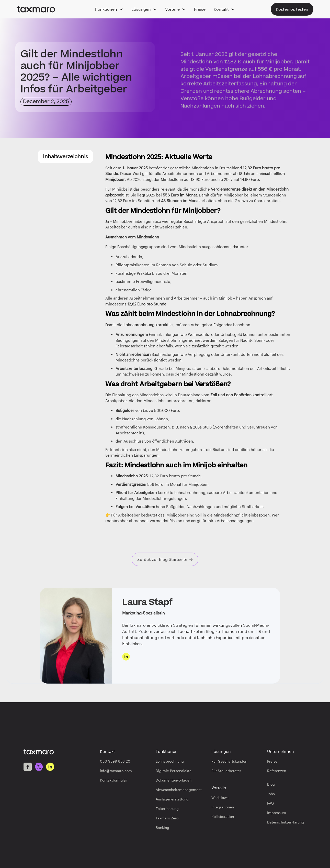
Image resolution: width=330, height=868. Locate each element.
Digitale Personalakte (174, 771)
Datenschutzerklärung (286, 822)
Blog (271, 784)
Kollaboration (223, 816)
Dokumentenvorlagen (174, 780)
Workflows (220, 798)
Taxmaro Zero (167, 818)
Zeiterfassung (167, 809)
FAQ (270, 803)
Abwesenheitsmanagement (179, 790)
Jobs (271, 794)
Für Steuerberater (226, 771)
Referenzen (277, 771)
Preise (200, 9)
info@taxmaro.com (116, 771)
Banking (162, 827)
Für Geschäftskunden (229, 761)
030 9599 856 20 (115, 761)
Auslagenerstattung (172, 799)
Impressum (277, 813)
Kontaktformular (113, 780)
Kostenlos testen (292, 9)
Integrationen (223, 807)
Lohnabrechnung (170, 761)
